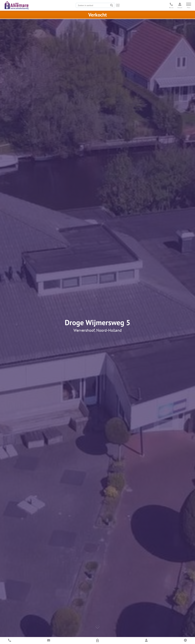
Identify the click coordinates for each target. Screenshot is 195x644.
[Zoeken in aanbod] (92, 5)
